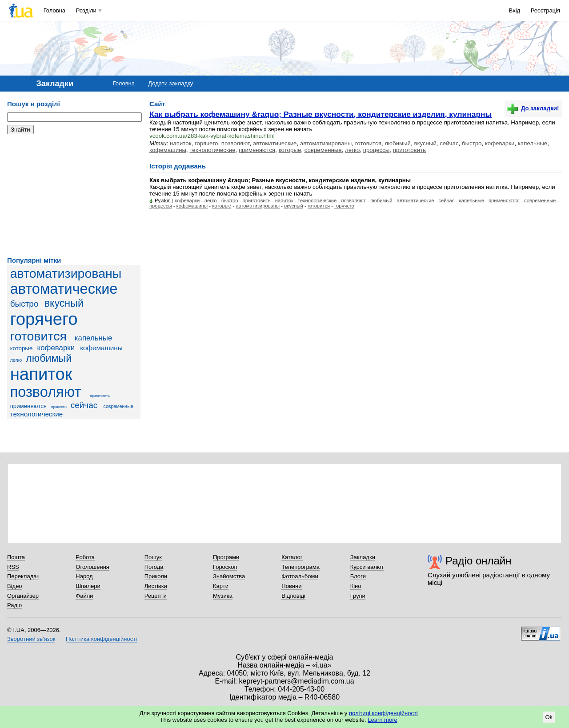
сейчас (84, 405)
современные (118, 406)
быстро (24, 304)
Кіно (356, 586)
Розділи (86, 10)
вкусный (64, 303)
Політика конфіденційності (101, 639)
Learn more (382, 720)
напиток (41, 374)
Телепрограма (301, 567)
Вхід (515, 10)
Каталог (292, 557)
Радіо (14, 605)
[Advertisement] (74, 196)
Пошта (16, 557)
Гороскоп (225, 567)
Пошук (153, 557)
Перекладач (23, 576)
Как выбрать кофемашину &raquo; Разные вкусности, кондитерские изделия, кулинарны (321, 114)
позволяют (46, 392)
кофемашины (101, 348)
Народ (84, 576)
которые (22, 348)
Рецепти (156, 596)
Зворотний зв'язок (31, 639)
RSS (13, 567)
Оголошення (92, 567)
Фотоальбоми (300, 576)
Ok (549, 717)
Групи (358, 596)
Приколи (156, 576)
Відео (15, 586)
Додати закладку (170, 83)
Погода (154, 567)
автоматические (64, 289)
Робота (85, 557)
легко (16, 360)
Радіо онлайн (479, 561)
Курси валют (367, 567)
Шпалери (88, 586)
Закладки (363, 557)
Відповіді (293, 596)
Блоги (358, 576)
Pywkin (163, 200)
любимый (49, 358)
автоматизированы (66, 273)
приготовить (100, 396)
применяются (28, 406)
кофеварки (56, 348)
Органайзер (23, 596)
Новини (291, 586)
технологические (37, 414)
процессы (59, 407)
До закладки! (533, 108)
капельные (94, 338)
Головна (54, 10)
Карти (221, 586)
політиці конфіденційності (383, 713)
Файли (84, 596)
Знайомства (229, 576)
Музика (223, 596)
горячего (44, 319)
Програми (226, 557)
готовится (38, 336)
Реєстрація (545, 10)
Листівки (156, 586)
